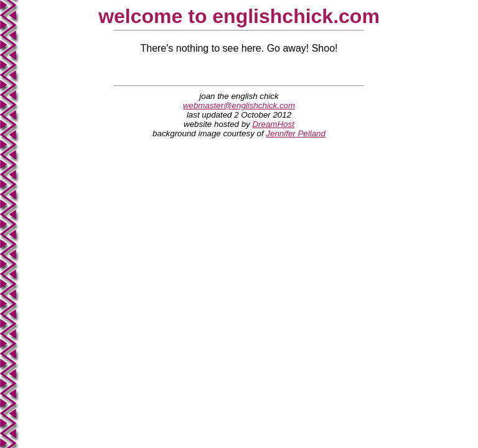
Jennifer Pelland (296, 133)
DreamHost (273, 124)
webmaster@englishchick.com (239, 105)
